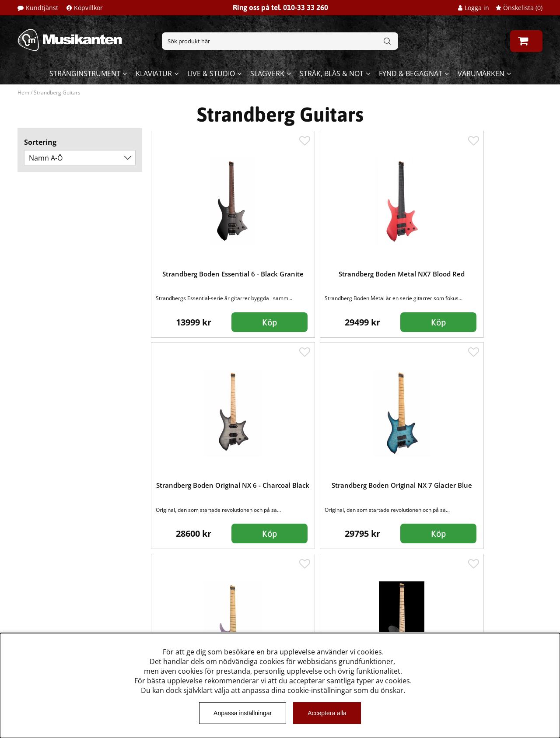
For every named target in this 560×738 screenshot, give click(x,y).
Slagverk (267, 73)
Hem (23, 93)
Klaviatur (154, 73)
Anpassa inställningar (243, 713)
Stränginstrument (85, 73)
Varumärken (481, 73)
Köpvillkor (88, 8)
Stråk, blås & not (332, 73)
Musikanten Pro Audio (54, 628)
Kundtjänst (42, 8)
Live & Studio (211, 73)
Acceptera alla (327, 713)
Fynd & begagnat (411, 73)
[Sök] (280, 41)
